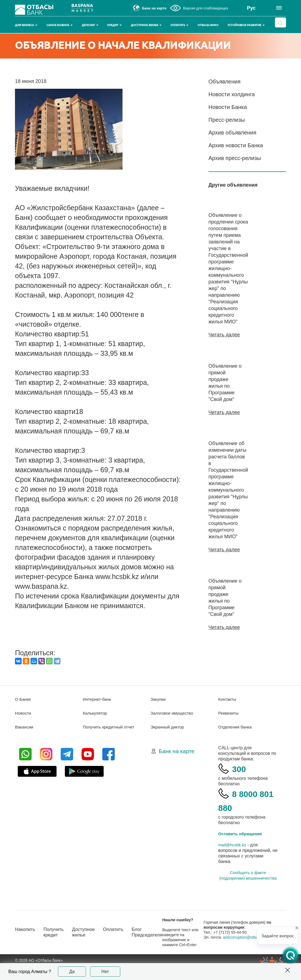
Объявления (225, 82)
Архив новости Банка (236, 145)
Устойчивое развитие (246, 25)
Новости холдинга (232, 94)
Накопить (26, 943)
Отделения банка (236, 740)
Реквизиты (229, 726)
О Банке (23, 713)
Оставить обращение (242, 847)
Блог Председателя (155, 945)
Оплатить (179, 25)
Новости (24, 726)
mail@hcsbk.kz (233, 858)
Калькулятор (96, 726)
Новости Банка (228, 107)
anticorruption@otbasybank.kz (255, 951)
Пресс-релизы (227, 120)
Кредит (114, 25)
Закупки (159, 713)
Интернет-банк (98, 713)
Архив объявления (232, 133)
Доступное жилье (146, 25)
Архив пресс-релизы (235, 158)
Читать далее (224, 335)
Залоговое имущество (173, 726)
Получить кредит (56, 945)
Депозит (90, 25)
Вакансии (25, 740)
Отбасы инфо (208, 25)
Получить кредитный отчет (110, 740)
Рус (251, 8)
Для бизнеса (26, 25)
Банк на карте (177, 765)
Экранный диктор (168, 740)
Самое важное (60, 25)
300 (240, 782)
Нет (105, 972)
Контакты (228, 713)
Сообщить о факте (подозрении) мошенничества (248, 889)
